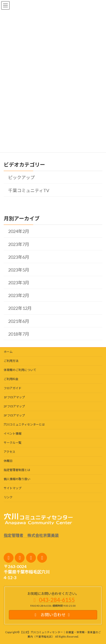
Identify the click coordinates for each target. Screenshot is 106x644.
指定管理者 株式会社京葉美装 (31, 535)
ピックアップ (21, 178)
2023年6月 (19, 257)
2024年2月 (19, 231)
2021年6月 (19, 321)
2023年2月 (19, 295)
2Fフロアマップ (14, 406)
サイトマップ (13, 488)
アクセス (9, 452)
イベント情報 (13, 434)
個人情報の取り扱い (17, 479)
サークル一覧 (13, 443)
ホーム (8, 352)
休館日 (8, 461)
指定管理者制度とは (17, 470)
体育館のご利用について (20, 370)
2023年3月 (19, 283)
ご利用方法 (11, 361)
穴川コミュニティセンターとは (24, 424)
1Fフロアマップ (14, 397)
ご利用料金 (11, 379)
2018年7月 (19, 334)
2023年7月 (19, 244)
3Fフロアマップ (14, 415)
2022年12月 (20, 308)
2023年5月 (19, 270)
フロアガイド (13, 388)
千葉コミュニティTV (29, 190)
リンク (8, 497)
